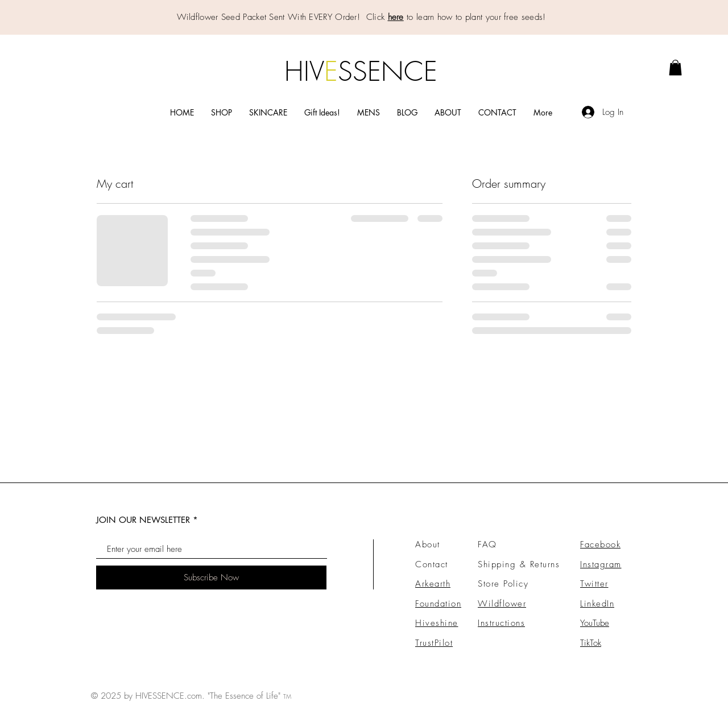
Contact (432, 564)
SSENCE (388, 71)
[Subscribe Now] (211, 577)
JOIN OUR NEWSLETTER (143, 520)
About (428, 544)
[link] (675, 67)
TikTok (591, 643)
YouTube (595, 623)
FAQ (487, 544)
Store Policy (503, 584)
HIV (304, 71)
